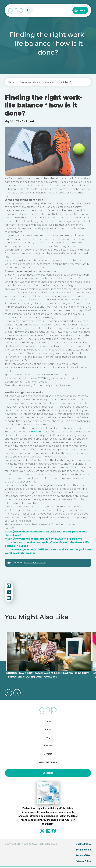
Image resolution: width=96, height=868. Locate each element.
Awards (48, 746)
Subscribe (48, 774)
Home (11, 82)
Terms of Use (83, 857)
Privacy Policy (83, 862)
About (48, 730)
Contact (48, 755)
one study (35, 432)
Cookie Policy (83, 845)
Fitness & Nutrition (35, 563)
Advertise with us (48, 763)
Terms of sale (83, 851)
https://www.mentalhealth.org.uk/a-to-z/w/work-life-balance (44, 539)
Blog (48, 738)
